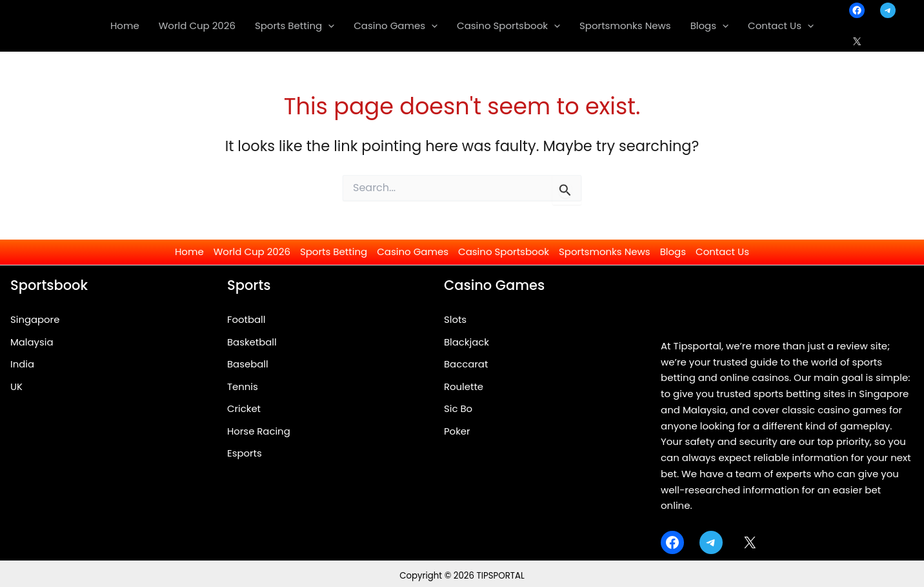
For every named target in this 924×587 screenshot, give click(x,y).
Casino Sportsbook (504, 252)
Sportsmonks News (605, 252)
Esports (245, 454)
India (22, 365)
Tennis (243, 386)
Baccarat (466, 365)
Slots (455, 319)
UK (16, 386)
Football (246, 319)
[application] (328, 26)
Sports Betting (334, 252)
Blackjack (467, 342)
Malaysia (32, 342)
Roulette (464, 386)
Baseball (248, 365)
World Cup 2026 (252, 252)
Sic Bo (458, 409)
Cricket (244, 409)
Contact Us (722, 252)
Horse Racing (259, 432)
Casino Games (413, 252)
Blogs (673, 252)
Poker (457, 432)
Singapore (35, 319)
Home (189, 252)
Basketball (252, 342)
